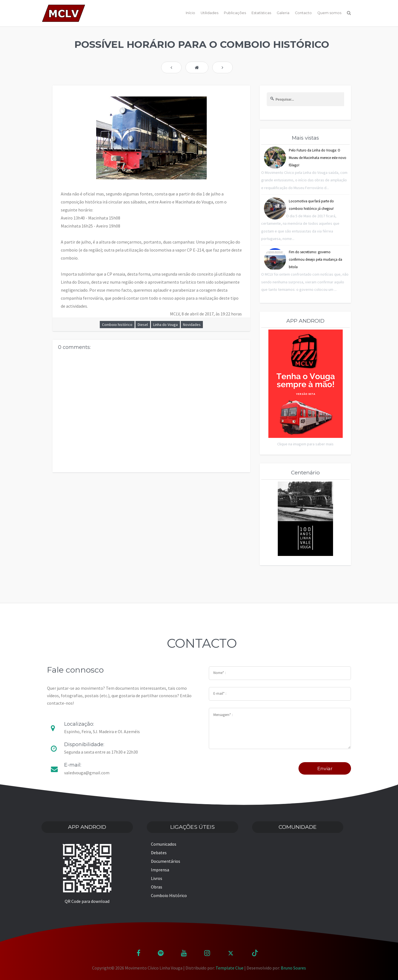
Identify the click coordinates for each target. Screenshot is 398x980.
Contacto (303, 13)
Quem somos (329, 13)
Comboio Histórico (169, 895)
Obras (157, 887)
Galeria (283, 13)
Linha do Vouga (165, 325)
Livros (157, 878)
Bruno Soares (293, 968)
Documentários (166, 861)
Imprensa (160, 870)
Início (190, 13)
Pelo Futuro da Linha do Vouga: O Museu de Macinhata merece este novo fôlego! (318, 158)
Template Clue (230, 968)
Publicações (235, 13)
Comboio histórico (117, 325)
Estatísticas (261, 13)
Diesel (143, 325)
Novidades (192, 325)
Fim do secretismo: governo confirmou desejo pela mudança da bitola (315, 259)
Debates (159, 853)
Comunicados (164, 844)
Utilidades (210, 13)
